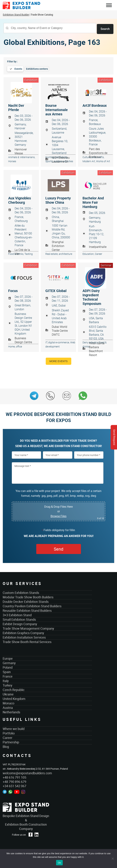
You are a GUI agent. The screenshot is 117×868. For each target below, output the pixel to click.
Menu (109, 6)
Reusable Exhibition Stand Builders (27, 610)
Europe (8, 658)
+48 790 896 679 (14, 781)
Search (105, 28)
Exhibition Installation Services (24, 637)
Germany (9, 662)
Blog (6, 746)
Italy (6, 680)
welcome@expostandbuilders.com (27, 772)
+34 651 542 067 (14, 785)
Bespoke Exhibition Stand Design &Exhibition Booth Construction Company (26, 822)
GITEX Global (56, 290)
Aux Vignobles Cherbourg (20, 199)
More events (59, 360)
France (8, 676)
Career (8, 737)
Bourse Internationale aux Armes (57, 109)
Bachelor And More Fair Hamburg (93, 202)
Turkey (8, 685)
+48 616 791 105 (14, 777)
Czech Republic (14, 689)
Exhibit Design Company (20, 623)
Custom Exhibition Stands (21, 592)
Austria (8, 707)
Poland (8, 667)
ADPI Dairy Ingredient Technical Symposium (92, 296)
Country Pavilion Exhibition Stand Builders (32, 605)
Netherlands (11, 711)
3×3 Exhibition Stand (17, 614)
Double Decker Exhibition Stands (26, 601)
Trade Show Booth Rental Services (27, 641)
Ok (59, 863)
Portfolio (9, 732)
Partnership (11, 741)
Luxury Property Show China (58, 199)
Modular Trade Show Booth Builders (28, 596)
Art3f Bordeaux (95, 105)
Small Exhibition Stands (19, 619)
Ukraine (8, 693)
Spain (7, 671)
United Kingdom (14, 698)
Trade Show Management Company (28, 628)
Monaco (8, 702)
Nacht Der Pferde (16, 107)
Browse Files (58, 515)
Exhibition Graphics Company (23, 632)
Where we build (14, 728)
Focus (13, 290)
